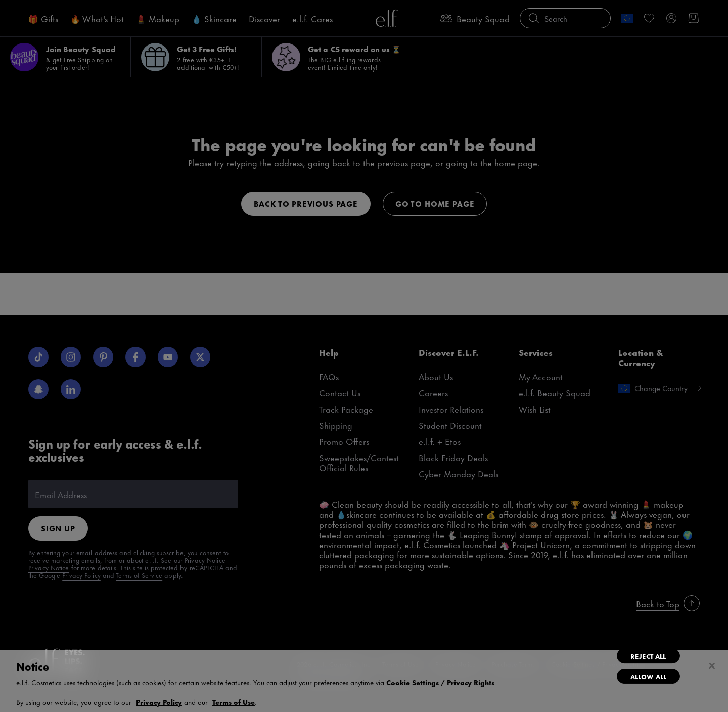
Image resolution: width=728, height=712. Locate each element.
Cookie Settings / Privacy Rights (440, 682)
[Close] (712, 666)
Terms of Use (234, 702)
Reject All (648, 656)
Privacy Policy (159, 702)
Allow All (648, 676)
